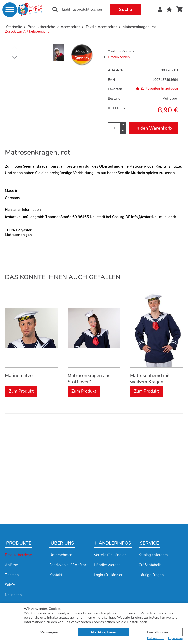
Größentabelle (150, 565)
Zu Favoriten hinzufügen (157, 89)
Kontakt (56, 575)
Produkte (19, 543)
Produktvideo (119, 57)
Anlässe (11, 565)
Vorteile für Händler (110, 555)
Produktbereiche (18, 555)
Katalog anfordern (153, 555)
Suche (125, 10)
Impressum (175, 638)
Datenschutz (155, 638)
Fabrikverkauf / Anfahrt (69, 565)
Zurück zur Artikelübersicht (27, 31)
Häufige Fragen (151, 575)
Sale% (10, 585)
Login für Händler (108, 575)
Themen (12, 575)
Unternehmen (61, 555)
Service (149, 543)
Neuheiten (13, 595)
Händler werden (107, 565)
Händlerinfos (113, 543)
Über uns (62, 543)
